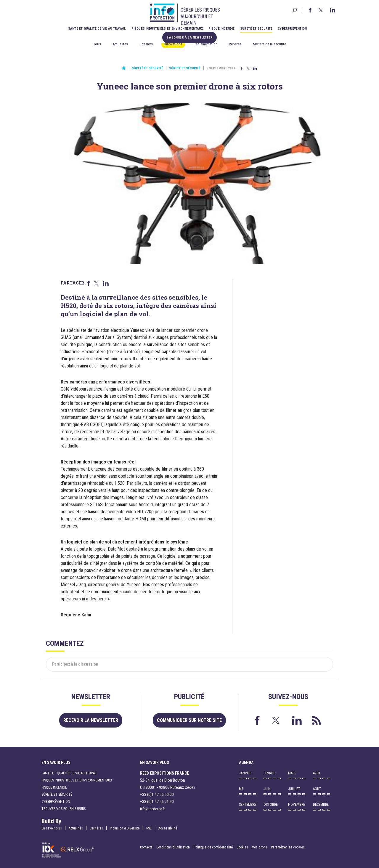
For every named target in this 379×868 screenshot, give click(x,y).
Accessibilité (168, 828)
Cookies (242, 847)
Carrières (96, 828)
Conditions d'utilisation (173, 847)
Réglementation (205, 44)
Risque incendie (222, 29)
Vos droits (260, 847)
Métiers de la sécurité (269, 44)
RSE (149, 828)
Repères (235, 44)
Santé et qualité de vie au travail (97, 29)
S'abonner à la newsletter (189, 37)
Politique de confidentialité (214, 847)
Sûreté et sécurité (256, 29)
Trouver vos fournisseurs (64, 809)
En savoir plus (52, 828)
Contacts (146, 847)
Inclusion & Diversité (125, 828)
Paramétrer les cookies (288, 847)
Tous (97, 44)
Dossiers (146, 44)
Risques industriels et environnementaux (167, 29)
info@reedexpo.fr (152, 809)
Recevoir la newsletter (91, 720)
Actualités (120, 44)
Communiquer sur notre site (189, 720)
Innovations (173, 44)
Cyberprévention (292, 29)
